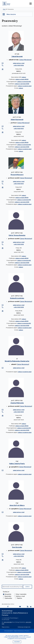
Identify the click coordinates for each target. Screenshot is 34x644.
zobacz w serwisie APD (24, 82)
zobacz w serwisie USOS (22, 84)
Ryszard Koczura (17, 175)
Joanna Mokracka (17, 403)
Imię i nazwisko (21, 594)
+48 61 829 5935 (19, 244)
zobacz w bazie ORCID (22, 79)
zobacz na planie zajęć (25, 86)
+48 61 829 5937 (19, 129)
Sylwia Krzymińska (17, 298)
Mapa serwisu (6, 627)
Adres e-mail (20, 596)
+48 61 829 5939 (19, 412)
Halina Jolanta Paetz (17, 464)
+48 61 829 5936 (19, 65)
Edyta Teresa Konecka (17, 235)
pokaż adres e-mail (19, 63)
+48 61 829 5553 (8, 622)
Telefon (19, 598)
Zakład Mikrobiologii (25, 60)
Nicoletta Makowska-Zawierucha (17, 361)
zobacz (24, 77)
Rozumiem (17, 642)
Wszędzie (8, 594)
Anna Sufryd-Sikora (17, 505)
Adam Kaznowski (17, 120)
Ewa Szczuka (17, 547)
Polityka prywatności (12, 637)
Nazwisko (8, 596)
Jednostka (8, 598)
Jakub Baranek (17, 56)
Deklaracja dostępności (24, 627)
